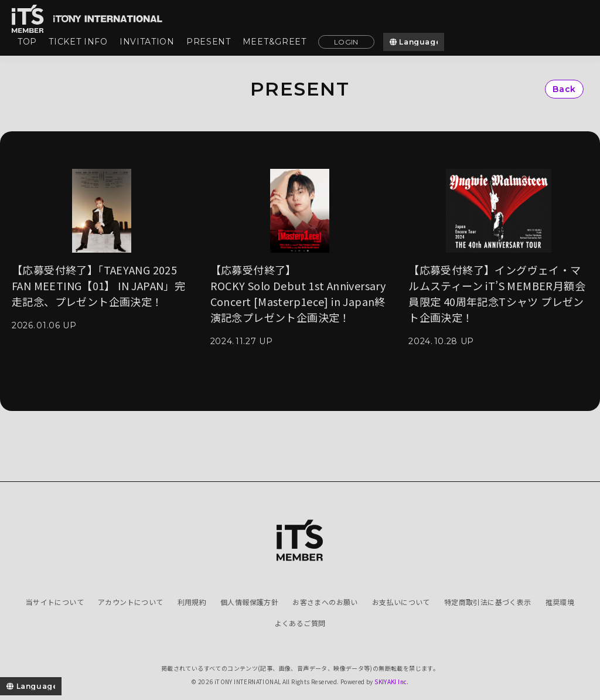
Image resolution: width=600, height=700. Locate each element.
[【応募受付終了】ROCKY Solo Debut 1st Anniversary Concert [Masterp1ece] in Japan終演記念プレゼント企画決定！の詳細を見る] (300, 257)
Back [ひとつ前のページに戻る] (564, 89)
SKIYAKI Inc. (392, 682)
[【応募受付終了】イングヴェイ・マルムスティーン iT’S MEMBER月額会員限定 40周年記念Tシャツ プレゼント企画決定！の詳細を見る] (498, 257)
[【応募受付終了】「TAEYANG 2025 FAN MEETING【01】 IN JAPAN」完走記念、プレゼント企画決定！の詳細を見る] (102, 249)
